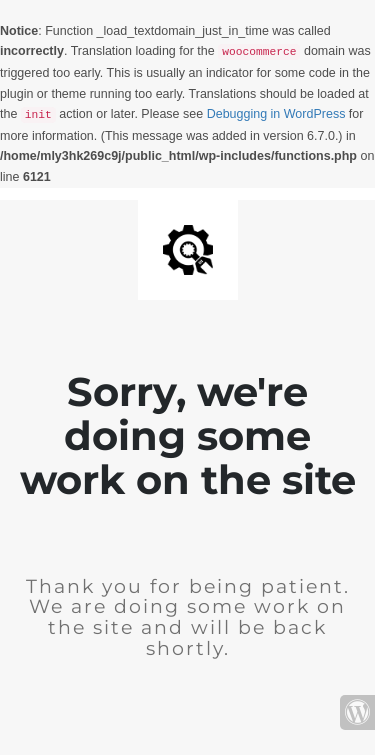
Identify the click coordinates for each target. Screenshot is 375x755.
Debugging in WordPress (276, 114)
